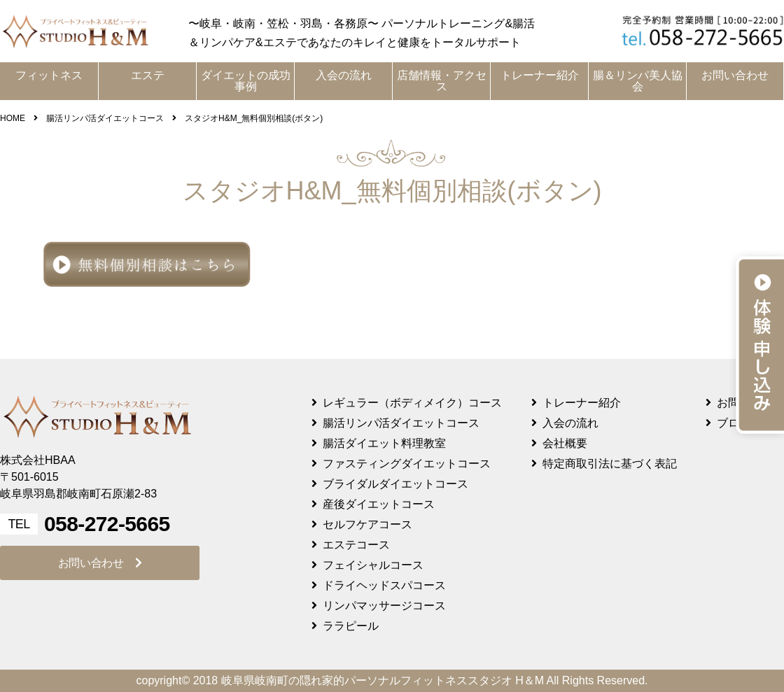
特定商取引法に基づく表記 (610, 464)
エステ (148, 75)
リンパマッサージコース (384, 606)
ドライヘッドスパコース (384, 585)
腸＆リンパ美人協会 (638, 81)
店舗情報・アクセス (442, 81)
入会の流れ (344, 75)
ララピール (351, 626)
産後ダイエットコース (379, 504)
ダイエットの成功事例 (246, 81)
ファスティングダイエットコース (407, 464)
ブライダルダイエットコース (395, 484)
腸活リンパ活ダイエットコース (401, 423)
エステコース (356, 545)
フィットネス (49, 75)
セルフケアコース (367, 524)
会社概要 (565, 443)
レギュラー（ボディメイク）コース (412, 403)
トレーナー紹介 (540, 75)
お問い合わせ (735, 75)
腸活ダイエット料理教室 (384, 443)
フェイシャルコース (373, 565)
